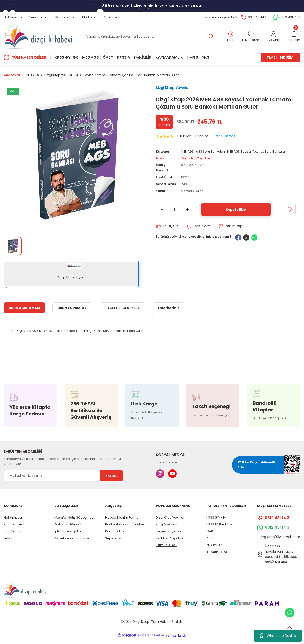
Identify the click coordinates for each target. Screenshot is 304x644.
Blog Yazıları (13, 537)
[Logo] (38, 39)
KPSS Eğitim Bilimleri (221, 530)
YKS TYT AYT (215, 550)
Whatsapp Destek (278, 636)
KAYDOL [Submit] (112, 481)
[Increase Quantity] (187, 217)
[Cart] (294, 40)
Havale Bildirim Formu (122, 523)
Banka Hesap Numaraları (125, 530)
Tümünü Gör (166, 550)
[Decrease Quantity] (162, 217)
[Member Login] (273, 40)
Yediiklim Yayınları (169, 543)
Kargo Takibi (115, 537)
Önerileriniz (169, 313)
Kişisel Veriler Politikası (72, 543)
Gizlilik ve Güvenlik (68, 530)
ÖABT (211, 537)
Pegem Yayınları (168, 537)
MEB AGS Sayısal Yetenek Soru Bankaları (259, 159)
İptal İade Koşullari (69, 537)
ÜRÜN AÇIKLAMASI (24, 313)
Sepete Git (113, 543)
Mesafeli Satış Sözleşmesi (74, 523)
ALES (210, 543)
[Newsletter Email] (63, 481)
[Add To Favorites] (289, 217)
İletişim (9, 543)
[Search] (149, 39)
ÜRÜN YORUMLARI (72, 313)
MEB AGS (188, 159)
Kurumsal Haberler (18, 530)
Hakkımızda (13, 523)
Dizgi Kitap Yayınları (176, 93)
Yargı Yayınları (166, 530)
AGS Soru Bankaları (211, 159)
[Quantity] (175, 217)
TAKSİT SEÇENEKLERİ (123, 313)
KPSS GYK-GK (216, 523)
